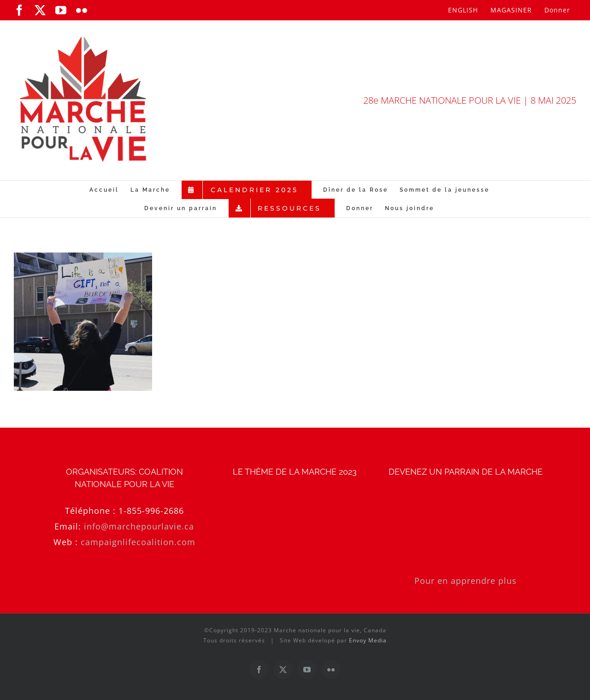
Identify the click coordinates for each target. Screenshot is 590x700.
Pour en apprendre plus (466, 581)
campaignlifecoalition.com (138, 542)
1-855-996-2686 (151, 511)
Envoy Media (368, 640)
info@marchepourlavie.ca (139, 526)
